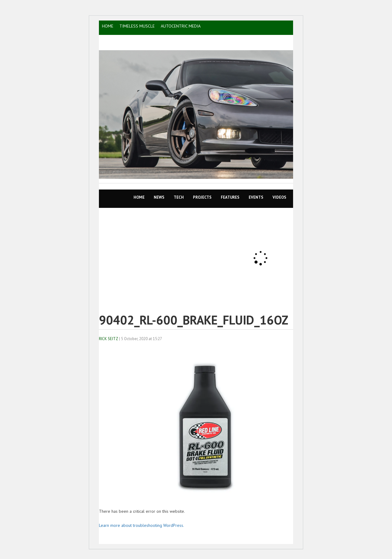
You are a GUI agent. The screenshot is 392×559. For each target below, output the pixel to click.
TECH (179, 197)
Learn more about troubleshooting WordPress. (141, 525)
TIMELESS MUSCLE (137, 26)
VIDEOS (279, 197)
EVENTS (256, 197)
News (159, 197)
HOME (108, 26)
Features (230, 197)
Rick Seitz (109, 339)
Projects (202, 197)
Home (139, 197)
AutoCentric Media (181, 26)
